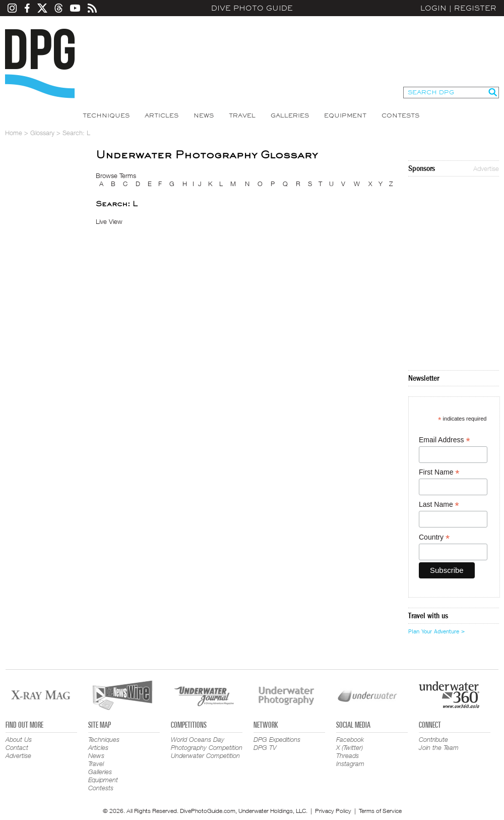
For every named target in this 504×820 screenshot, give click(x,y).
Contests (400, 115)
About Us (19, 739)
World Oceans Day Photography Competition (207, 743)
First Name (439, 472)
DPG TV (265, 747)
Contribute (433, 739)
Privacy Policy (333, 811)
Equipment (345, 115)
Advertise (486, 168)
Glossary (42, 133)
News (204, 115)
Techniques (106, 115)
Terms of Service (380, 811)
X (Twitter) (350, 747)
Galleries (290, 115)
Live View (109, 221)
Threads (348, 755)
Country (434, 537)
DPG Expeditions (277, 739)
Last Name (439, 505)
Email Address (445, 440)
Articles (162, 115)
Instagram (350, 764)
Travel (242, 115)
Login (433, 8)
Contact (17, 747)
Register (475, 8)
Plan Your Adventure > (436, 631)
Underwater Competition (205, 755)
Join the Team (439, 747)
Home (14, 133)
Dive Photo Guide (252, 8)
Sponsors (422, 168)
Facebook (350, 739)
